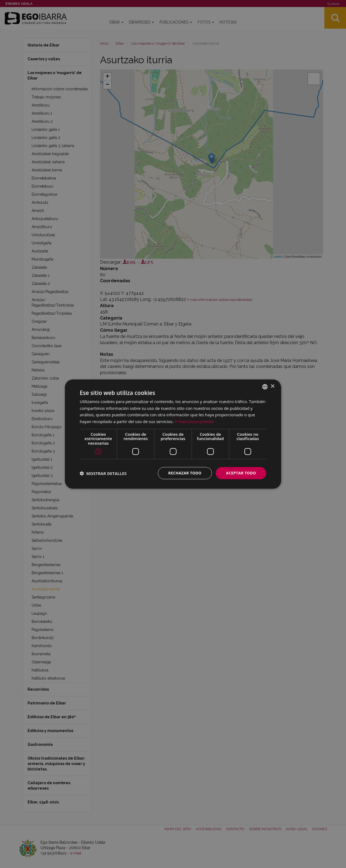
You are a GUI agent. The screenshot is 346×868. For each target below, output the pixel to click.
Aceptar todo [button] (241, 473)
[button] (103, 473)
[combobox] (265, 387)
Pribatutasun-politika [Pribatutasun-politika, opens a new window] (194, 421)
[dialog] (173, 434)
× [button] (272, 386)
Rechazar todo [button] (185, 473)
